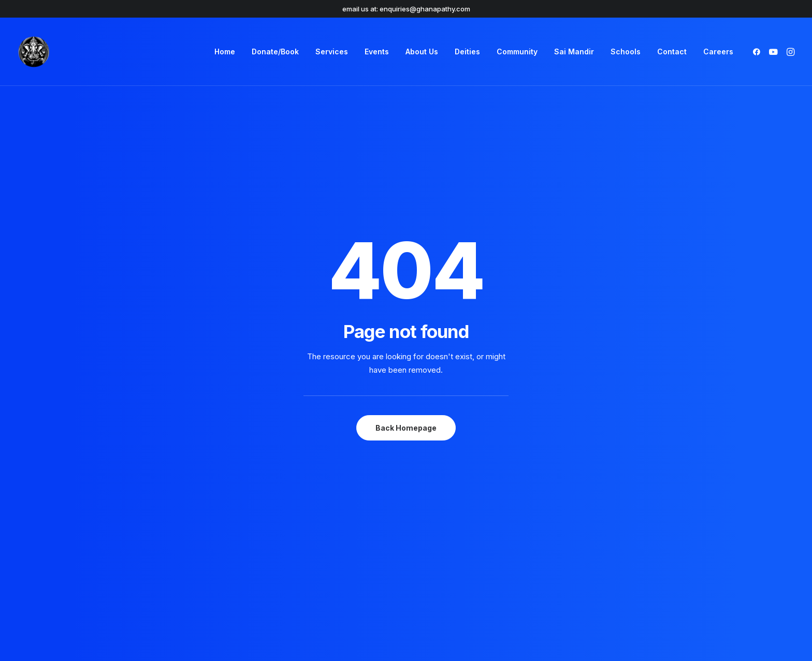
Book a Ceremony (602, 476)
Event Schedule (599, 489)
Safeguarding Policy (314, 517)
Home (225, 52)
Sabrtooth (662, 636)
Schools (626, 52)
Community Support (461, 489)
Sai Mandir (574, 52)
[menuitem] (225, 52)
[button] (758, 52)
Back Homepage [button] (406, 284)
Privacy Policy (303, 489)
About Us (422, 52)
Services (332, 52)
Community (517, 52)
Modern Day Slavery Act (322, 503)
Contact (672, 52)
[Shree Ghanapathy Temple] (34, 52)
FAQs (434, 476)
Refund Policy (303, 530)
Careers (718, 52)
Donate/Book (275, 52)
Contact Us (446, 503)
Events (377, 52)
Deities (467, 52)
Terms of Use (303, 476)
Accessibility (448, 517)
